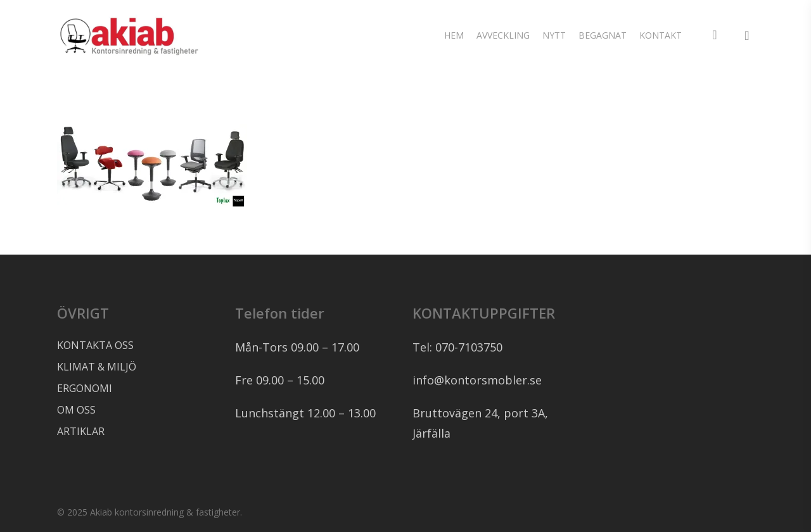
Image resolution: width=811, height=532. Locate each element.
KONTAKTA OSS (95, 345)
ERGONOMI (85, 388)
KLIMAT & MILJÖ (97, 367)
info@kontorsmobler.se (477, 380)
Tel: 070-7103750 (457, 347)
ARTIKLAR (81, 431)
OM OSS (76, 410)
